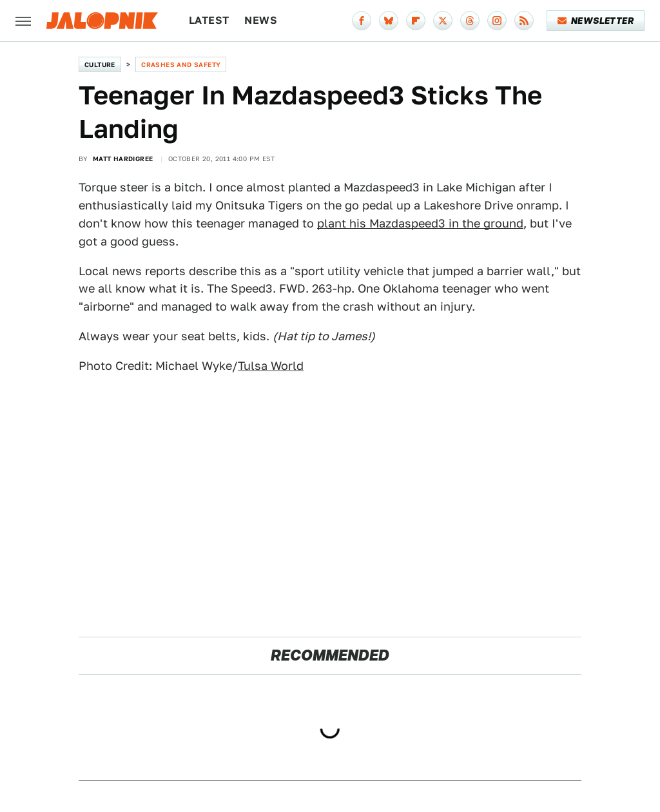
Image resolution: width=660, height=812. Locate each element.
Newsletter (596, 21)
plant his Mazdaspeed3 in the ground (420, 223)
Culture (100, 64)
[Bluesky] (389, 21)
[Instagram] (497, 21)
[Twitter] (443, 21)
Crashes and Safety (181, 64)
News (261, 20)
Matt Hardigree (123, 159)
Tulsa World (271, 366)
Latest (209, 20)
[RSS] (524, 21)
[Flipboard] (416, 21)
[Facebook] (362, 21)
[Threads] (470, 21)
